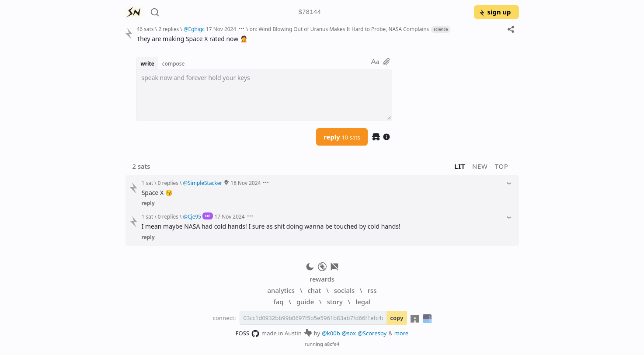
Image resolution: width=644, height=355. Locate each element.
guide (305, 302)
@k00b (331, 333)
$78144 (310, 12)
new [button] (480, 166)
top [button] (502, 166)
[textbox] (264, 95)
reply (342, 137)
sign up (495, 12)
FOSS (248, 334)
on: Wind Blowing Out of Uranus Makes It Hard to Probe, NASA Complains (339, 29)
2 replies (169, 29)
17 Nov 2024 (221, 29)
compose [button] (174, 63)
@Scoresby (372, 333)
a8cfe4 (332, 344)
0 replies (168, 183)
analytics (281, 290)
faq (278, 302)
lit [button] (460, 166)
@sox (349, 333)
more (402, 333)
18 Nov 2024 (245, 183)
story (335, 302)
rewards (322, 279)
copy (397, 318)
